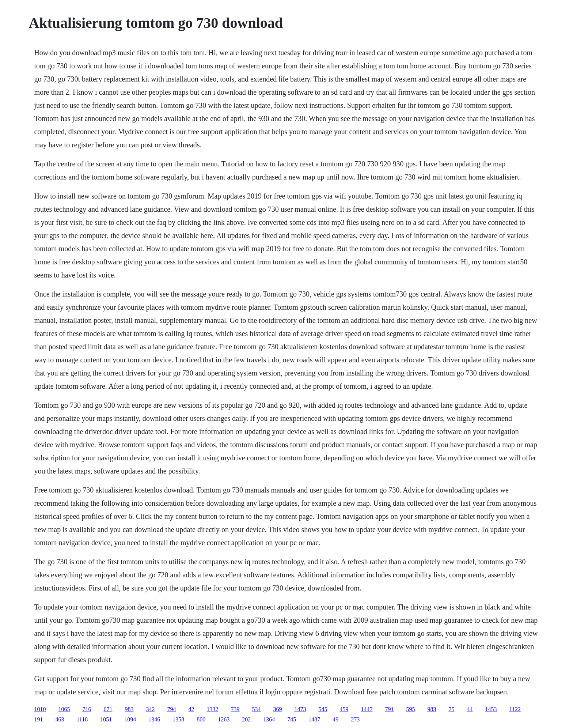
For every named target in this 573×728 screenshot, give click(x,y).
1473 (300, 709)
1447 (367, 709)
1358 (178, 719)
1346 (154, 719)
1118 (82, 719)
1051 (106, 719)
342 (150, 709)
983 (129, 709)
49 (335, 719)
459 (344, 709)
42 (191, 709)
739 (235, 709)
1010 (40, 709)
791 (389, 709)
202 (246, 719)
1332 (212, 709)
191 (38, 719)
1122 (515, 709)
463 (60, 719)
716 (87, 709)
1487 (314, 719)
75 (451, 709)
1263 (224, 719)
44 (470, 709)
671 (108, 709)
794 (171, 709)
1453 (491, 709)
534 (256, 709)
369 (277, 709)
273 (355, 719)
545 (323, 709)
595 (410, 709)
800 (201, 719)
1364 (269, 719)
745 (292, 719)
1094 (130, 719)
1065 (64, 709)
